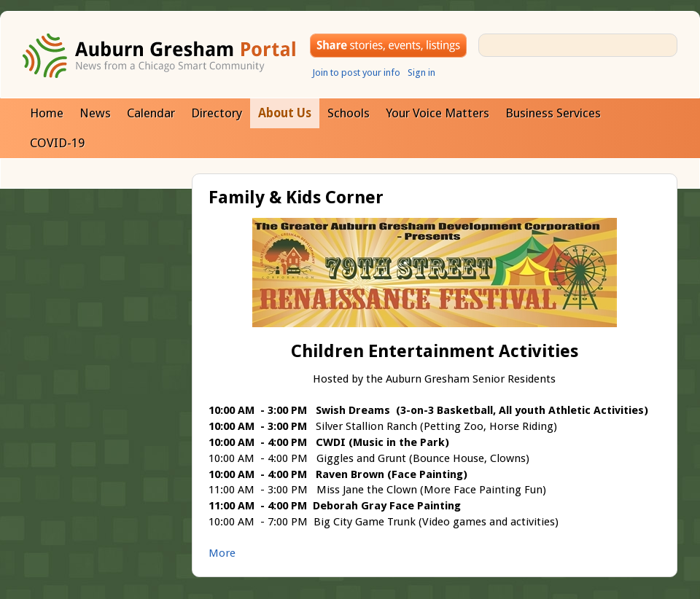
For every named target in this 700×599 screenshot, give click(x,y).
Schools (349, 113)
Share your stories (388, 46)
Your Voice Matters (437, 113)
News (95, 113)
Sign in (421, 73)
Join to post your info (356, 73)
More (222, 553)
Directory (217, 113)
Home (47, 113)
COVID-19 (57, 143)
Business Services (553, 113)
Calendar (151, 113)
